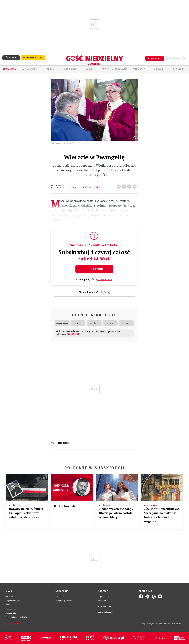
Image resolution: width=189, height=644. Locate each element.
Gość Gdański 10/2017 (63, 188)
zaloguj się (173, 58)
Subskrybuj (94, 269)
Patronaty (139, 69)
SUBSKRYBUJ (155, 58)
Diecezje (159, 69)
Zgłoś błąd (12, 624)
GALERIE (90, 69)
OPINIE (50, 69)
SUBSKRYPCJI (105, 279)
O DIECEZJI (179, 69)
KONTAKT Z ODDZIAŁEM (115, 69)
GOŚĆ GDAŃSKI (64, 443)
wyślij (135, 186)
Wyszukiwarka (184, 58)
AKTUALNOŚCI (30, 69)
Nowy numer (10, 69)
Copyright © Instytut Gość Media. (151, 624)
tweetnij (130, 186)
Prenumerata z (33, 58)
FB (124, 186)
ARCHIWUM (70, 69)
